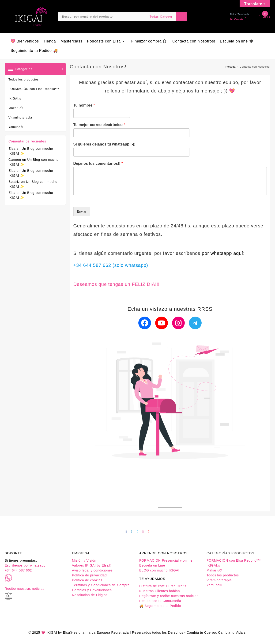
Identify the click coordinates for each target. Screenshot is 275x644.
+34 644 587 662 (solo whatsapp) (111, 265)
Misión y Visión (84, 560)
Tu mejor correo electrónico (99, 125)
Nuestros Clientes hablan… (161, 591)
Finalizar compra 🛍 (149, 41)
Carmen (15, 160)
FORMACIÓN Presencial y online (166, 560)
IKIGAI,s (15, 98)
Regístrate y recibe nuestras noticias (169, 596)
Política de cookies (87, 580)
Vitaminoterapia (20, 117)
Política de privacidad (89, 575)
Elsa (12, 149)
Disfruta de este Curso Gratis (163, 586)
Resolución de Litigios (90, 595)
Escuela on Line (152, 565)
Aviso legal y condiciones (92, 570)
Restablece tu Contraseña (160, 601)
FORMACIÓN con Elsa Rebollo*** (34, 89)
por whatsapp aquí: (223, 253)
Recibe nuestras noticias (24, 589)
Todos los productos (24, 79)
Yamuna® (16, 127)
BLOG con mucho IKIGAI (159, 570)
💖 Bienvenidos (25, 41)
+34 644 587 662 (18, 570)
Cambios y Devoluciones (92, 590)
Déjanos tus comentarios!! (98, 163)
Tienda (50, 41)
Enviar (82, 211)
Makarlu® (16, 108)
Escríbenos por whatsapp (25, 565)
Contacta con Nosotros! (194, 41)
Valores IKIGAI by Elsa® (92, 565)
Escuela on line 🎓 (237, 41)
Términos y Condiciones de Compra (101, 585)
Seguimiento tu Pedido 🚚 (34, 51)
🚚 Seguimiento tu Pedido (160, 606)
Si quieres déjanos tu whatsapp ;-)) (104, 144)
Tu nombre (84, 105)
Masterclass (71, 41)
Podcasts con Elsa (107, 41)
